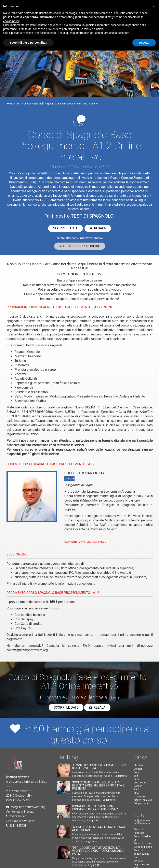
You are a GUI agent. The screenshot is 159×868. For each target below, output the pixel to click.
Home (10, 104)
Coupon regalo (142, 804)
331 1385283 (18, 826)
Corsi (19, 104)
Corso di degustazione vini (141, 854)
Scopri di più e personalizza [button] (28, 43)
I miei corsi (140, 797)
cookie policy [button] (11, 21)
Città (136, 779)
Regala (98, 228)
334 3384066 (18, 816)
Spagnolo (39, 104)
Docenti (138, 786)
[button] (154, 6)
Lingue (28, 104)
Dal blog (68, 757)
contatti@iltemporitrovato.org (27, 650)
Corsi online (140, 783)
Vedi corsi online (80, 246)
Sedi (136, 776)
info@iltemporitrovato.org (28, 807)
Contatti (138, 769)
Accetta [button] (144, 43)
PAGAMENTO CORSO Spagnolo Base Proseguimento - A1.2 (53, 593)
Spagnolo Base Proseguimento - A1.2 (68, 104)
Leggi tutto (121, 776)
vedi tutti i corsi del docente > (85, 542)
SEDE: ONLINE (17, 554)
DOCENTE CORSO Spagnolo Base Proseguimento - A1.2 (50, 464)
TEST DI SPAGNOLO (92, 216)
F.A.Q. (87, 646)
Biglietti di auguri (143, 800)
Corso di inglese (143, 847)
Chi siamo (139, 765)
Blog (136, 793)
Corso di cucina (142, 843)
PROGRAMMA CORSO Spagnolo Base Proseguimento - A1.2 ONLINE (60, 307)
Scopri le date (65, 228)
